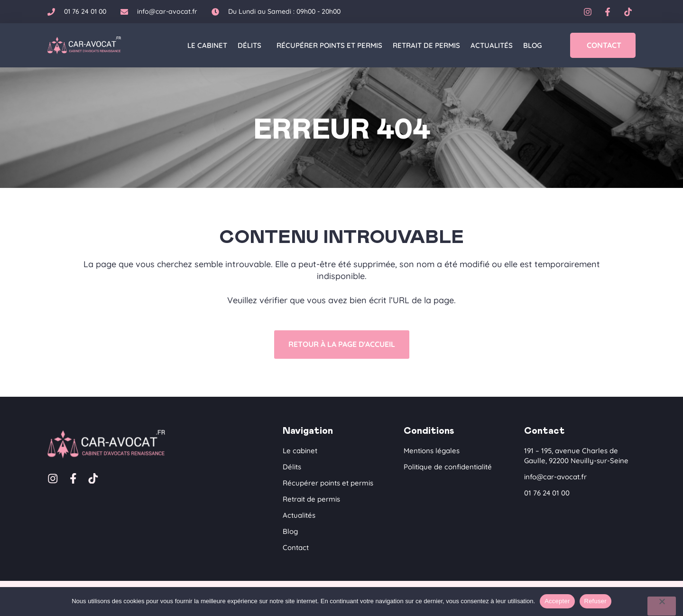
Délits (252, 46)
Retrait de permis (426, 45)
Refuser (595, 601)
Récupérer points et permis (329, 45)
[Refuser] (662, 606)
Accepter (557, 601)
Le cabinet (207, 45)
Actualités (492, 45)
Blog (532, 45)
